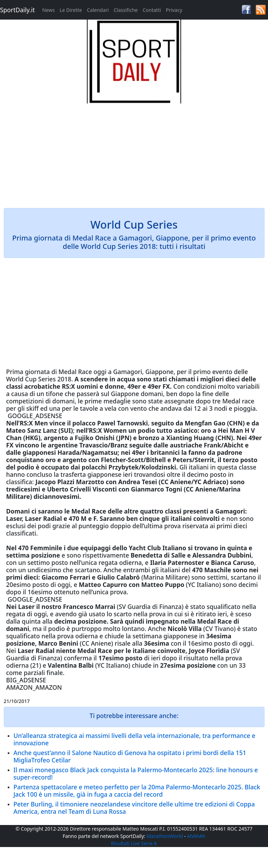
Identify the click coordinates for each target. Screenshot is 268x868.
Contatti (152, 10)
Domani (18, 511)
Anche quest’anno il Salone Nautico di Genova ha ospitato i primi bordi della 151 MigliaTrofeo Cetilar (130, 756)
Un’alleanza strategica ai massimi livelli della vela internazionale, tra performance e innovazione (135, 739)
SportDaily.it (17, 10)
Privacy (174, 10)
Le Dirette (71, 10)
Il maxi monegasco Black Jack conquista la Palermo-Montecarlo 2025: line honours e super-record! (136, 773)
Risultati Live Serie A (134, 843)
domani (152, 394)
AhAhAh (196, 836)
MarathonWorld (165, 836)
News (49, 10)
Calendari (98, 10)
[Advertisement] (134, 152)
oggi (100, 372)
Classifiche (126, 10)
